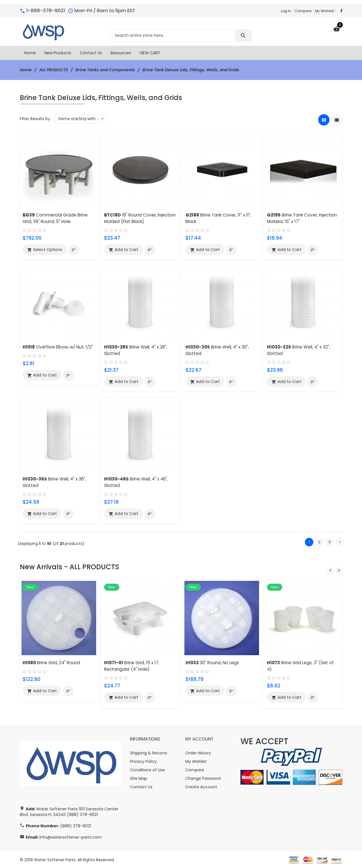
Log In (286, 11)
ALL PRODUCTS (54, 70)
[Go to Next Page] (340, 541)
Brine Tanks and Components (106, 70)
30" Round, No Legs (212, 662)
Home (26, 70)
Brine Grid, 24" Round (52, 662)
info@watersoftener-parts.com (71, 836)
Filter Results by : (36, 118)
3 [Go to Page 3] (329, 541)
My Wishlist (325, 11)
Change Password (203, 777)
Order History (198, 752)
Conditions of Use (147, 769)
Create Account (201, 785)
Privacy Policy (143, 760)
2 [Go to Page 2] (319, 541)
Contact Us (141, 785)
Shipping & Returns (149, 752)
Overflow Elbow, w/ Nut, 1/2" (59, 347)
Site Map (139, 777)
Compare (303, 11)
